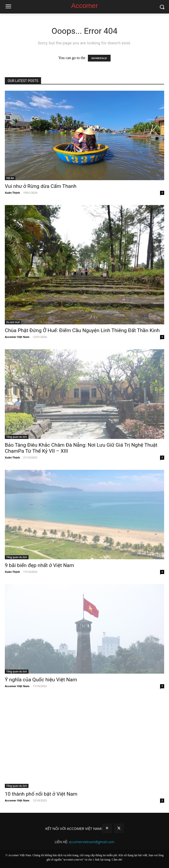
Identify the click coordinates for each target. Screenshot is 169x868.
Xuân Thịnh (12, 193)
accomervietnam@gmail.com (92, 842)
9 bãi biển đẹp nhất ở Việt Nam (39, 565)
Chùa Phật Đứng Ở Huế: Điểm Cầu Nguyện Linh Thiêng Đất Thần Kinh (82, 330)
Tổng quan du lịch (17, 437)
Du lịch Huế (13, 322)
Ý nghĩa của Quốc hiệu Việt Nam (41, 680)
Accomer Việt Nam (17, 337)
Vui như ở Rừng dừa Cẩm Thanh (41, 186)
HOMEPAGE (99, 58)
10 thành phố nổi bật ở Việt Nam (41, 794)
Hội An (10, 178)
